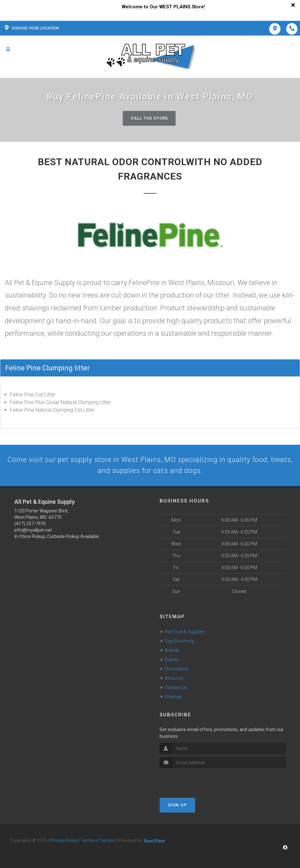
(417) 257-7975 (30, 524)
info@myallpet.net (33, 530)
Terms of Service (98, 841)
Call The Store (149, 118)
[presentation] (194, 781)
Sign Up (177, 806)
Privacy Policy (64, 841)
